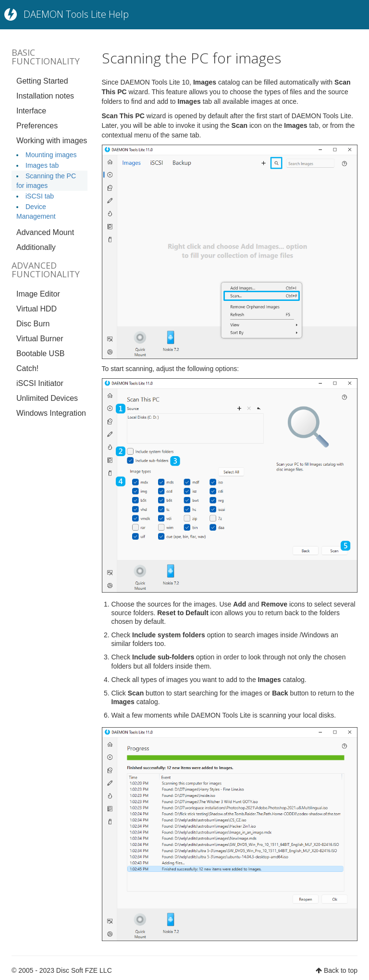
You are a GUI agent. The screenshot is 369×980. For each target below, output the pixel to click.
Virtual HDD (37, 309)
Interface (31, 111)
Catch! (27, 368)
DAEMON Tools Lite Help (76, 14)
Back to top (341, 970)
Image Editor (38, 294)
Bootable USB (41, 354)
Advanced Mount (45, 232)
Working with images (52, 141)
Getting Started (42, 81)
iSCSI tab (40, 196)
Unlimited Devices (47, 398)
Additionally (36, 247)
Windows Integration (51, 413)
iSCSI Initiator (40, 383)
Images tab (42, 165)
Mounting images (51, 155)
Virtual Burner (40, 339)
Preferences (37, 126)
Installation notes (45, 96)
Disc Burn (33, 324)
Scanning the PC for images (191, 58)
